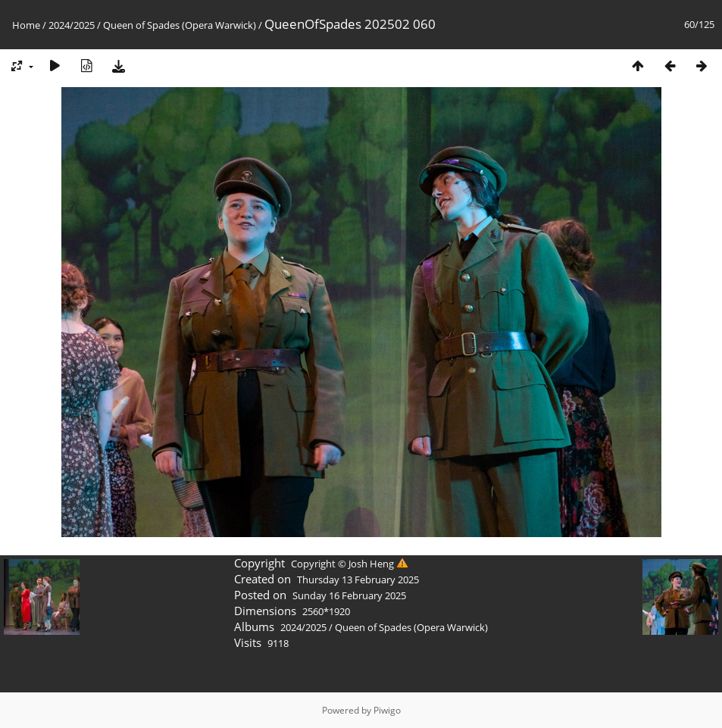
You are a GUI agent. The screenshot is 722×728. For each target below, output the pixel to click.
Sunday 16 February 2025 (349, 595)
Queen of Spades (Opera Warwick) (180, 25)
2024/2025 (72, 25)
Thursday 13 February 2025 (358, 580)
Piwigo (387, 710)
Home (26, 25)
